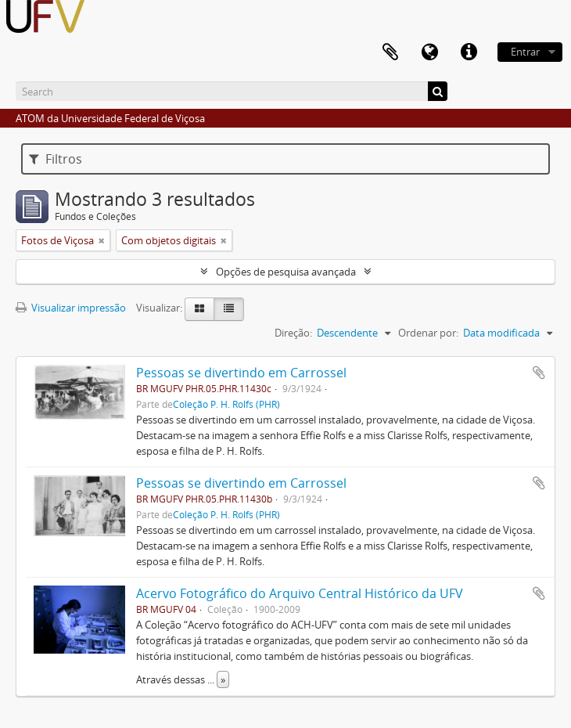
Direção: (293, 333)
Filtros (56, 159)
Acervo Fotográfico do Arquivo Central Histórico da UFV (300, 593)
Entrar (525, 52)
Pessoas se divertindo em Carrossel (241, 373)
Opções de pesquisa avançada (286, 272)
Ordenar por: (428, 333)
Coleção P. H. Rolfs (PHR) (226, 404)
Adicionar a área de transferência (539, 373)
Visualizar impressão (71, 308)
